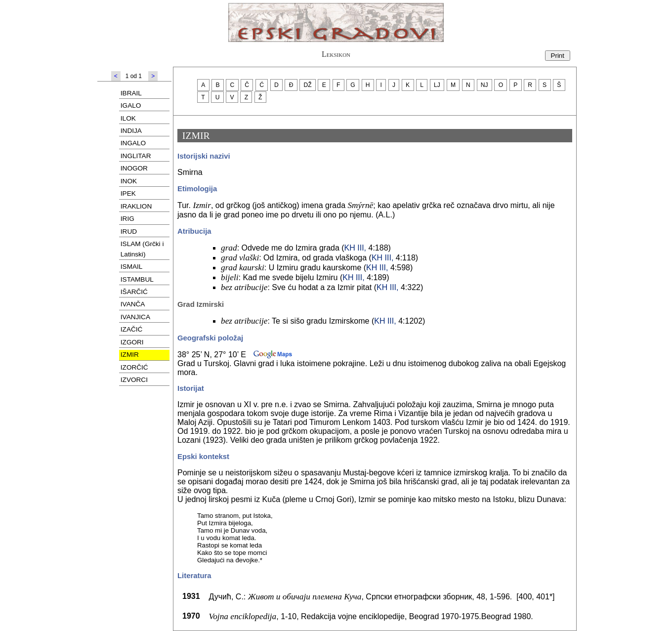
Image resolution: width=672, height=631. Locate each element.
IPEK (128, 193)
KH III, (355, 248)
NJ (484, 85)
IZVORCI (134, 380)
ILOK (128, 118)
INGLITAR (136, 156)
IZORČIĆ (134, 367)
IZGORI (132, 342)
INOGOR (134, 168)
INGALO (133, 143)
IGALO (131, 105)
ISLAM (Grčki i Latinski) (142, 249)
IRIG (127, 219)
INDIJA (131, 131)
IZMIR (130, 355)
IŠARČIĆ (134, 292)
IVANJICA (135, 317)
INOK (129, 181)
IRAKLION (136, 206)
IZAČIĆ (132, 329)
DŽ (308, 85)
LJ (437, 85)
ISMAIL (132, 267)
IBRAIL (131, 93)
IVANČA (133, 304)
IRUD (129, 231)
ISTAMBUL (137, 279)
